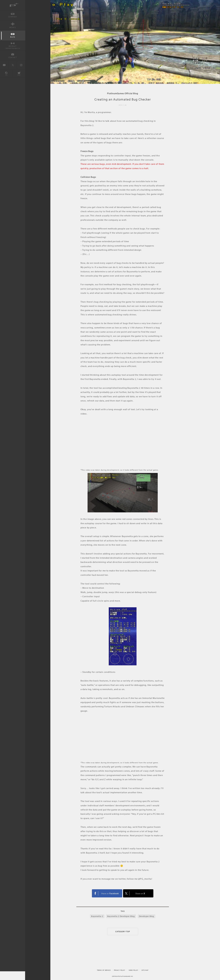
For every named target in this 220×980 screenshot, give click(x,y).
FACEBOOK (107, 893)
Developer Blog (147, 916)
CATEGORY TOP (123, 931)
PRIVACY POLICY (120, 970)
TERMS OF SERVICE (104, 970)
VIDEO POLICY (133, 970)
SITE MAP (145, 970)
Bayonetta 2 (97, 916)
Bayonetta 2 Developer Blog (121, 916)
